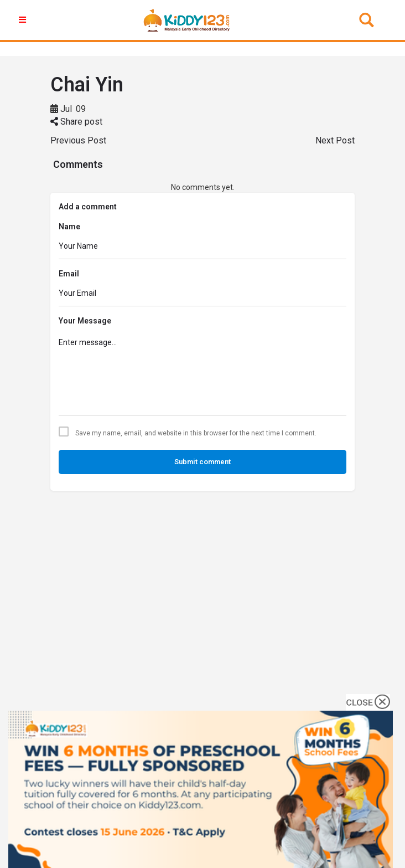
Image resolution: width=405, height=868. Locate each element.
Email (69, 274)
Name (69, 227)
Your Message (85, 321)
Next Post (335, 140)
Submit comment (202, 462)
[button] (24, 20)
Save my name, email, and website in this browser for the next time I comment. (196, 433)
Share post (76, 122)
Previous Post (78, 140)
